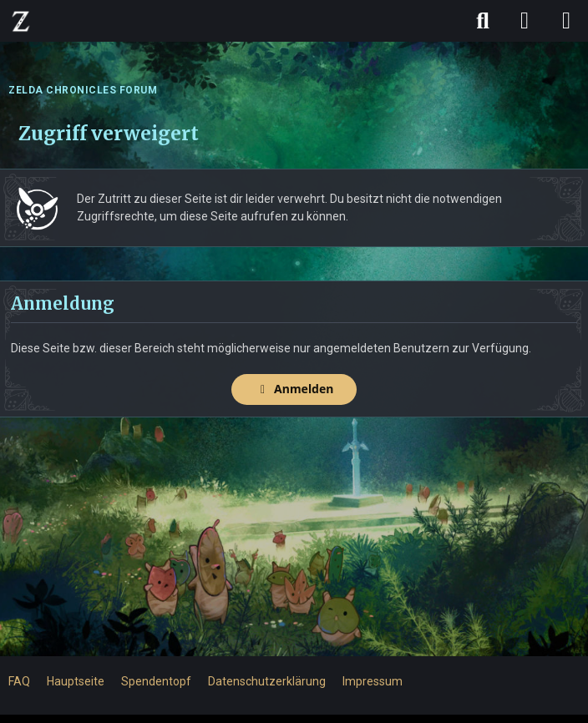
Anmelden (294, 389)
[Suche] (483, 21)
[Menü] (566, 21)
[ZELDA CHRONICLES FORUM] (21, 21)
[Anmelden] (525, 21)
